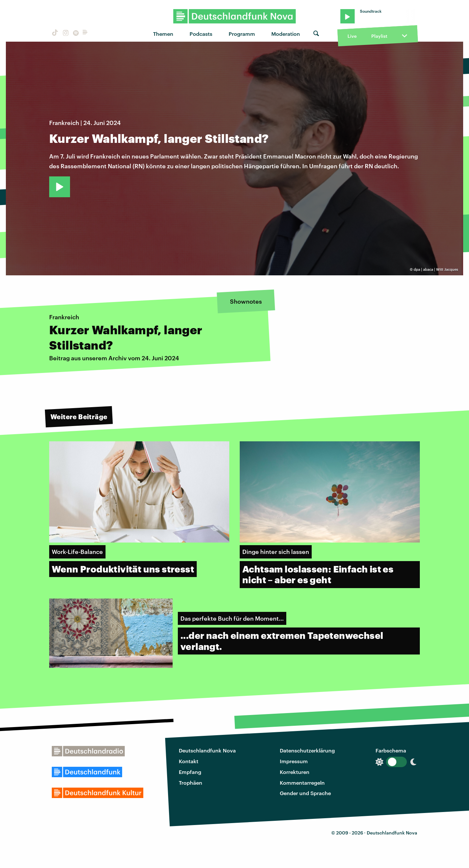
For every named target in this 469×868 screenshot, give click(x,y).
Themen (163, 34)
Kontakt (189, 761)
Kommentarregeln (302, 783)
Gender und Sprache (305, 793)
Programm (242, 34)
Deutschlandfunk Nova (207, 750)
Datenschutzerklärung (307, 750)
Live (352, 36)
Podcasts (201, 34)
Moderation (286, 34)
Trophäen (191, 783)
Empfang (190, 772)
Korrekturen (295, 772)
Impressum (294, 761)
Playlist (379, 36)
